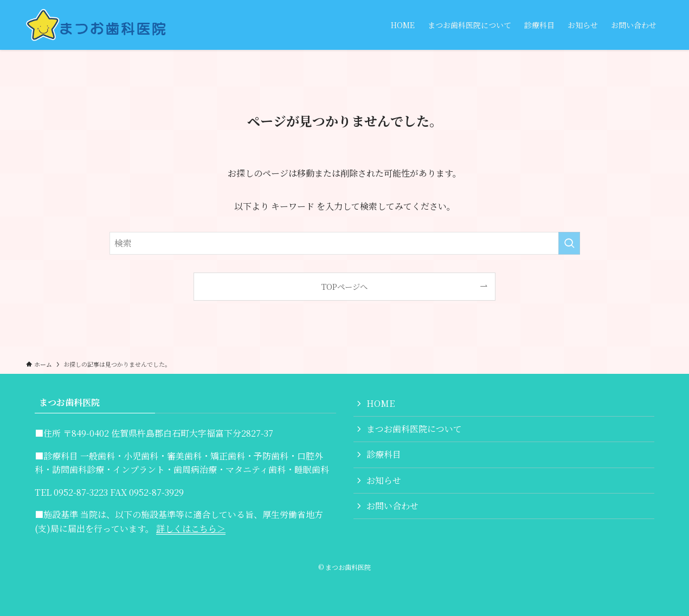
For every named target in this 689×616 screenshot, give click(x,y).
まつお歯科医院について (414, 429)
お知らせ (384, 480)
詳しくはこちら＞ (191, 529)
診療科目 (384, 454)
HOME (381, 403)
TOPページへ (344, 286)
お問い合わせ (392, 506)
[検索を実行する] (569, 243)
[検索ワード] (345, 243)
